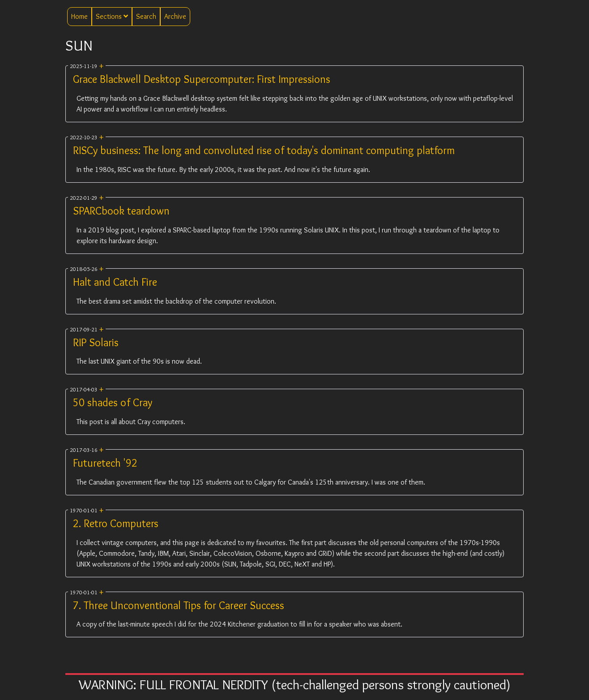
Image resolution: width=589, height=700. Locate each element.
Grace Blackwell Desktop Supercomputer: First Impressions (202, 79)
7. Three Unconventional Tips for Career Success (179, 605)
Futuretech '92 (105, 463)
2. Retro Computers (116, 523)
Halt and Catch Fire (115, 282)
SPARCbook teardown (121, 211)
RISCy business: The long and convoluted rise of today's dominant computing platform (264, 150)
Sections (112, 16)
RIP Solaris (96, 342)
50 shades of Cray (113, 402)
